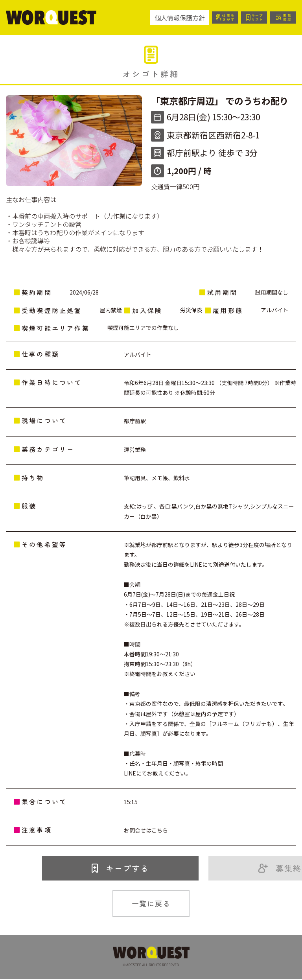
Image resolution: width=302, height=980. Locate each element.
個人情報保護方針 (173, 18)
